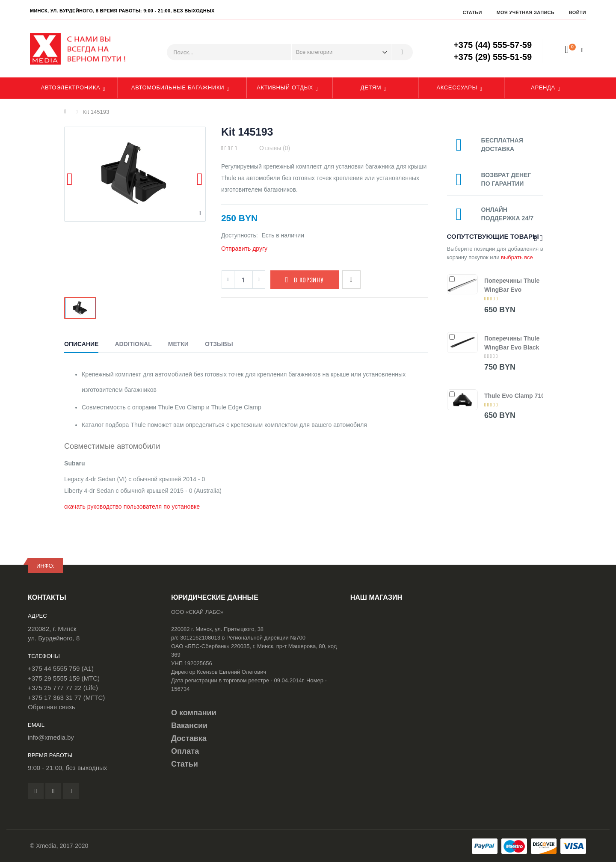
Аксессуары (457, 87)
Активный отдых (285, 87)
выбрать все (517, 257)
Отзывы (219, 344)
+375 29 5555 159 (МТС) (64, 678)
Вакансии (189, 726)
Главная (67, 112)
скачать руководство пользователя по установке (132, 507)
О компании (194, 713)
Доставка (189, 738)
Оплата (185, 751)
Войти (577, 12)
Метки (178, 344)
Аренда (543, 87)
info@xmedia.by (51, 737)
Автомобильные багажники (178, 87)
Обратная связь (52, 707)
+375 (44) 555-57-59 (493, 45)
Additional (133, 344)
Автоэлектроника (71, 87)
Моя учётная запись (526, 12)
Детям (371, 87)
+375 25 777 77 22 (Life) (63, 688)
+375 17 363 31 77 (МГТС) (66, 698)
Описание (81, 344)
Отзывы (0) (275, 148)
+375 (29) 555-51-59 (493, 57)
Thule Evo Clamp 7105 (516, 396)
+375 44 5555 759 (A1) (61, 668)
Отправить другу (244, 249)
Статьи (472, 12)
